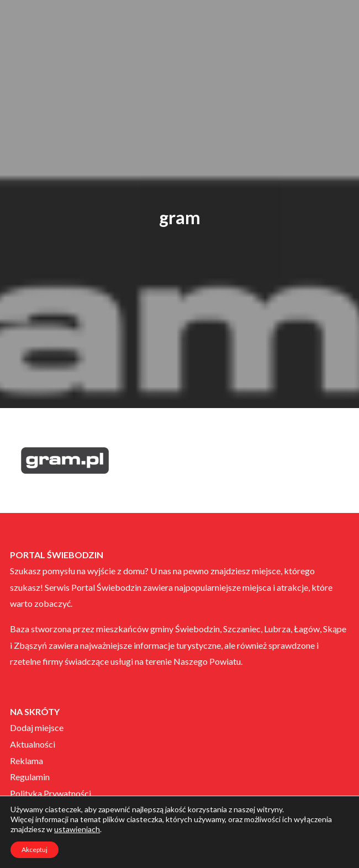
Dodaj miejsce (37, 727)
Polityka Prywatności (51, 793)
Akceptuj (35, 850)
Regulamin (30, 777)
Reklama (27, 761)
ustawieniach (77, 829)
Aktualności (33, 744)
